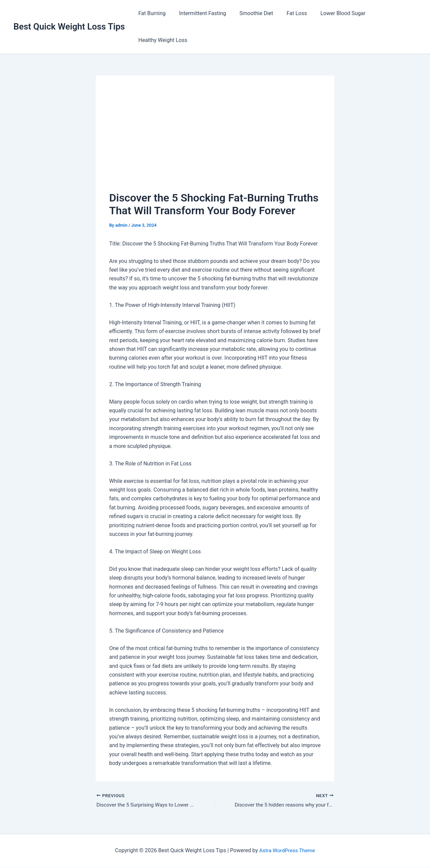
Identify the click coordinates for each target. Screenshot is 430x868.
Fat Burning (151, 13)
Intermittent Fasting (199, 13)
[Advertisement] (215, 139)
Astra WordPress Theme (287, 851)
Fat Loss (287, 13)
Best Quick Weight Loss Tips (69, 27)
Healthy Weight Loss (162, 40)
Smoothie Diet (250, 13)
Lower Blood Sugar (331, 13)
